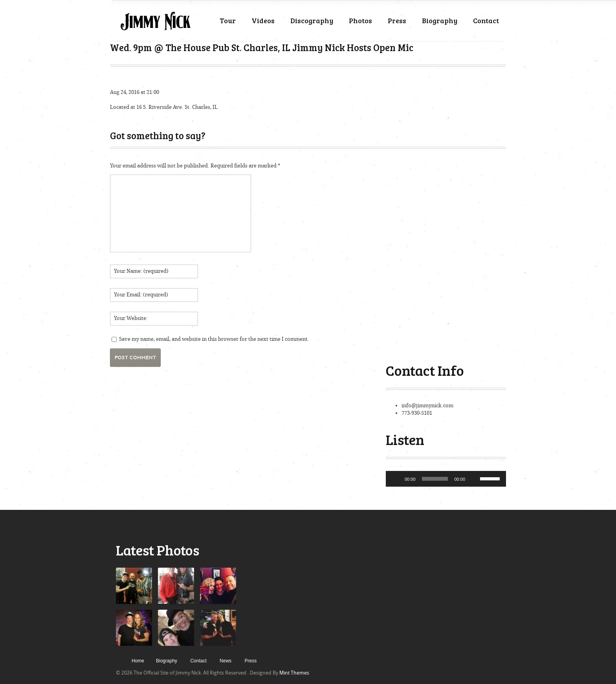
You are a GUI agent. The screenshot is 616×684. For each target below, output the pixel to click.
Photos (360, 20)
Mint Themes (294, 673)
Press (397, 20)
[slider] (435, 479)
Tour (228, 20)
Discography (312, 20)
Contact (486, 20)
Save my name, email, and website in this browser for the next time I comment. (214, 339)
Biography (440, 20)
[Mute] (474, 479)
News (225, 661)
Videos (263, 20)
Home (138, 661)
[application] (446, 479)
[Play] (396, 479)
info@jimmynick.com (427, 405)
